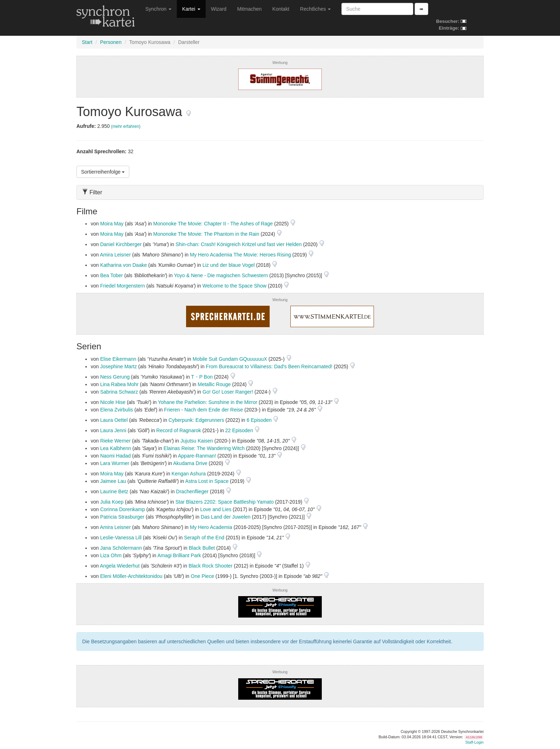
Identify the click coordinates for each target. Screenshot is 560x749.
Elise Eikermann (118, 359)
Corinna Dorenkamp (122, 509)
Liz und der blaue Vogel (229, 265)
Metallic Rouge (214, 384)
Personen (111, 42)
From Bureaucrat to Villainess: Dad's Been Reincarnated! (269, 366)
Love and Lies (216, 509)
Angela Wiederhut (120, 566)
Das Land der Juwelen (226, 517)
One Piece (202, 576)
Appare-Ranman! (197, 456)
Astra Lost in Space (207, 481)
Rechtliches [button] (315, 9)
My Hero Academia (211, 527)
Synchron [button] (158, 9)
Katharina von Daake (123, 265)
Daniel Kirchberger (121, 244)
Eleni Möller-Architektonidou (131, 576)
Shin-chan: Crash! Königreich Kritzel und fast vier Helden (239, 244)
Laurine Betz (114, 491)
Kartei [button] (191, 9)
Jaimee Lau (113, 481)
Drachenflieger (192, 491)
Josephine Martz (118, 366)
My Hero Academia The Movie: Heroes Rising (241, 255)
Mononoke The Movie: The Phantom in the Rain (206, 234)
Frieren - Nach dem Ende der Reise (203, 410)
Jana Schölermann (121, 548)
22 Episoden (240, 430)
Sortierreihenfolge (103, 172)
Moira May (112, 224)
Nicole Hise (113, 402)
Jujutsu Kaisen (197, 441)
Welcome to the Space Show (235, 286)
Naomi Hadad (115, 456)
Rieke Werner (115, 441)
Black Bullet (202, 548)
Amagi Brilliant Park (179, 555)
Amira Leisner (115, 255)
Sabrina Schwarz (119, 392)
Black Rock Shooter (211, 566)
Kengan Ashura (189, 474)
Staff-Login (474, 742)
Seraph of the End (204, 538)
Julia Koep (112, 502)
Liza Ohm (111, 555)
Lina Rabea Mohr (119, 384)
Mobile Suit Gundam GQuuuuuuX (230, 359)
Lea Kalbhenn (115, 448)
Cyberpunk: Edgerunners (196, 420)
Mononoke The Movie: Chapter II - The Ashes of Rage (213, 224)
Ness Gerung (115, 377)
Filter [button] (92, 192)
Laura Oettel (114, 420)
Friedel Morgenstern (122, 286)
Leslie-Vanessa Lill (121, 538)
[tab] (280, 192)
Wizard (219, 9)
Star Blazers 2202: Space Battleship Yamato (224, 502)
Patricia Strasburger (122, 517)
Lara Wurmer (114, 463)
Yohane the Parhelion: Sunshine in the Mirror (207, 402)
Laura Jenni (113, 430)
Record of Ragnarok (179, 430)
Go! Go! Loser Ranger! (228, 392)
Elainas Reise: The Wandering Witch (204, 448)
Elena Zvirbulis (116, 410)
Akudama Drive (190, 463)
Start (87, 42)
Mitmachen (249, 9)
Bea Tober (111, 275)
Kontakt (281, 9)
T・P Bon (202, 377)
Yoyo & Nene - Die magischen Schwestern (221, 275)
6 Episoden (260, 420)
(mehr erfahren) (126, 126)
